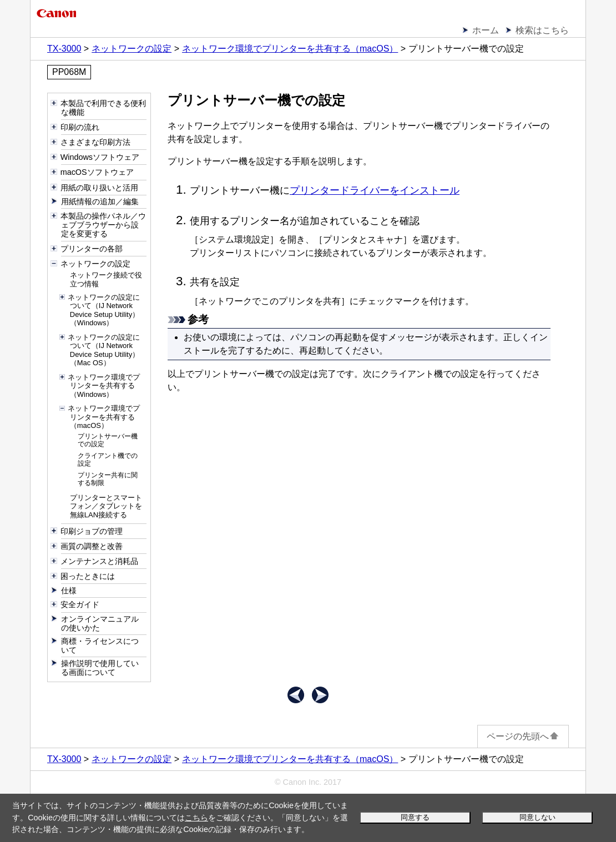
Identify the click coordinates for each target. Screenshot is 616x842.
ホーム (486, 30)
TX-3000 (64, 49)
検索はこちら (542, 30)
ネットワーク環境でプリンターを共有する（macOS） (290, 49)
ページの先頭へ (523, 736)
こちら (196, 818)
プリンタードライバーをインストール (375, 190)
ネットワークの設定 (132, 49)
